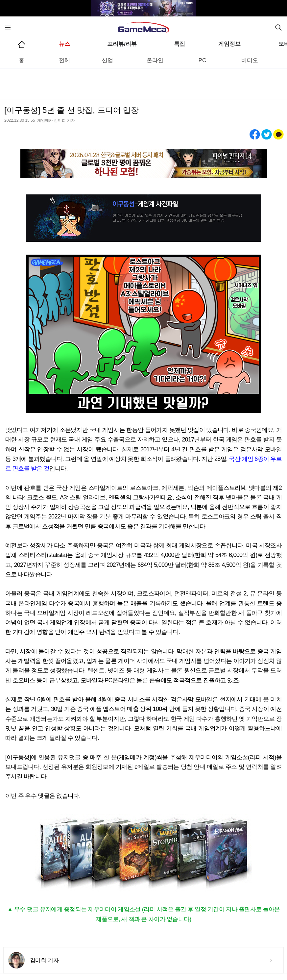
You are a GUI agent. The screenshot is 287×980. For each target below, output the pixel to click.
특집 (179, 44)
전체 (64, 60)
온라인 (155, 60)
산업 (108, 60)
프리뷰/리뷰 (122, 44)
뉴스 (64, 44)
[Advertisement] (143, 82)
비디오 (250, 60)
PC (203, 60)
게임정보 (229, 44)
